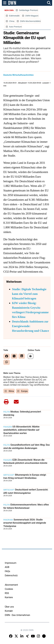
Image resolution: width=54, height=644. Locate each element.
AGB (7, 567)
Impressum (11, 563)
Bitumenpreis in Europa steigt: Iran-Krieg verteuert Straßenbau (25, 476)
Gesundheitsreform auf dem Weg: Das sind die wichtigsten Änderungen (26, 446)
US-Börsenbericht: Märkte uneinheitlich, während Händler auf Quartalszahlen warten (21, 430)
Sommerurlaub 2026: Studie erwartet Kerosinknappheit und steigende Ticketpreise (25, 523)
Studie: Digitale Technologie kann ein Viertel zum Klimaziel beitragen (29, 294)
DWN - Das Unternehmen (17, 615)
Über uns (9, 607)
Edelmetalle (14, 16)
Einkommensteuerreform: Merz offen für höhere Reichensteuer (26, 506)
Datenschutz (11, 575)
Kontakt (9, 611)
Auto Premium (15, 27)
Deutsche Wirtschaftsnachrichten (18, 75)
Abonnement (11, 585)
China (12, 21)
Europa (24, 391)
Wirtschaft (9, 475)
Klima (11, 391)
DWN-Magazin (32, 16)
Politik (7, 412)
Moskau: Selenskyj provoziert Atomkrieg (22, 413)
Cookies (9, 589)
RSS (7, 593)
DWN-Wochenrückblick (30, 21)
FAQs (7, 571)
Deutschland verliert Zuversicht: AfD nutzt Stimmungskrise (26, 491)
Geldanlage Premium (29, 10)
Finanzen (8, 427)
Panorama (8, 520)
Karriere (9, 597)
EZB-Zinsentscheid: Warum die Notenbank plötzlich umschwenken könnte (25, 461)
